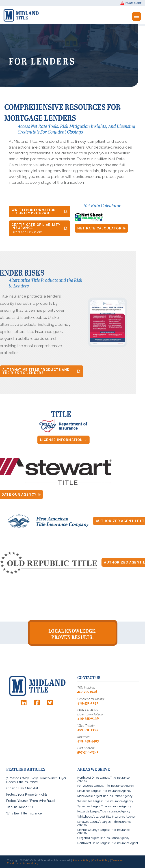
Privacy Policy (81, 860)
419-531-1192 (88, 703)
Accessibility (31, 863)
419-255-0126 (87, 692)
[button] (132, 3)
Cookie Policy (101, 860)
